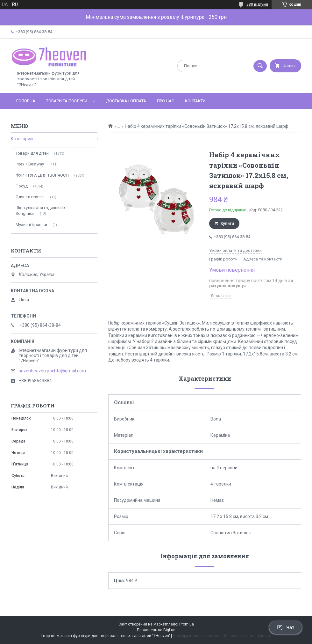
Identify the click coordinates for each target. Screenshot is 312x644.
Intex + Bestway (30, 164)
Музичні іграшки (31, 225)
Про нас (166, 101)
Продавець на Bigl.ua (156, 630)
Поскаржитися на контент (196, 636)
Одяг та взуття (30, 197)
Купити (227, 223)
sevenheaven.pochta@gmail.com (52, 371)
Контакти (195, 101)
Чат (286, 627)
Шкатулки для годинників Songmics (40, 211)
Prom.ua (187, 624)
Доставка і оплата (126, 101)
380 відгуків (257, 4)
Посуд (22, 186)
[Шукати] (260, 66)
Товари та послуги (67, 101)
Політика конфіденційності (247, 636)
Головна (26, 101)
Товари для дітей (32, 153)
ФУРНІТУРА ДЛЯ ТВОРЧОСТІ (42, 175)
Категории (22, 139)
